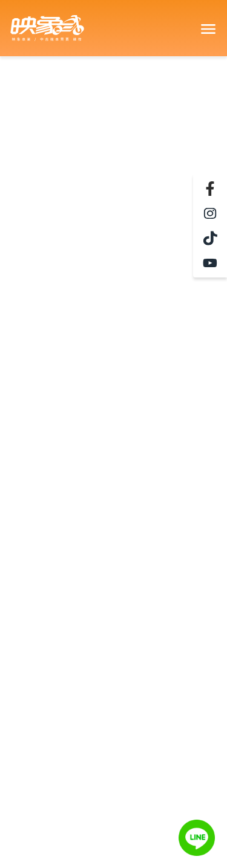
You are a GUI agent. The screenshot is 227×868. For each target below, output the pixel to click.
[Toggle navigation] (208, 28)
